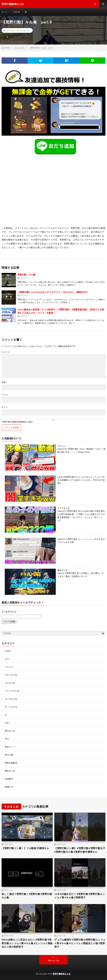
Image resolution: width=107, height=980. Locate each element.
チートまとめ (11, 707)
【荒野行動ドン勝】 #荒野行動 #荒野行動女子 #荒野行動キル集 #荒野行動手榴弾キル (80, 850)
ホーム (4, 12)
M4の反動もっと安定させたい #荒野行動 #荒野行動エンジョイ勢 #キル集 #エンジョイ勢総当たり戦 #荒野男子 (27, 943)
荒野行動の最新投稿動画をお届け (53, 421)
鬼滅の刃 (9, 787)
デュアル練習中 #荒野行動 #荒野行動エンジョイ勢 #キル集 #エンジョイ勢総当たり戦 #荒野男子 (80, 943)
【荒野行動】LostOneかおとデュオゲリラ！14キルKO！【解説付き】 (53, 292)
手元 (7, 739)
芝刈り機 (9, 755)
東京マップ (10, 747)
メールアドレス (9, 612)
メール (5, 395)
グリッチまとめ (12, 691)
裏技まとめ (62, 570)
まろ (7, 659)
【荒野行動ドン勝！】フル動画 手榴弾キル (25, 848)
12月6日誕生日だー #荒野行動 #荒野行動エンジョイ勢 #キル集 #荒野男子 (80, 896)
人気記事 (16, 12)
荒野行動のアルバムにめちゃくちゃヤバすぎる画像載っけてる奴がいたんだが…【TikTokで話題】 (81, 480)
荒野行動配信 (11, 763)
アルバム (61, 446)
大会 (7, 723)
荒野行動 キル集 (26, 275)
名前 (4, 382)
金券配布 (9, 779)
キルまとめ (24, 30)
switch (8, 651)
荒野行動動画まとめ (62, 974)
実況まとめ (10, 731)
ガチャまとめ (11, 675)
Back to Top (54, 961)
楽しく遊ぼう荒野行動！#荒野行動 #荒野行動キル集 (27, 896)
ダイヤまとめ (64, 508)
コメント (6, 352)
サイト (5, 407)
